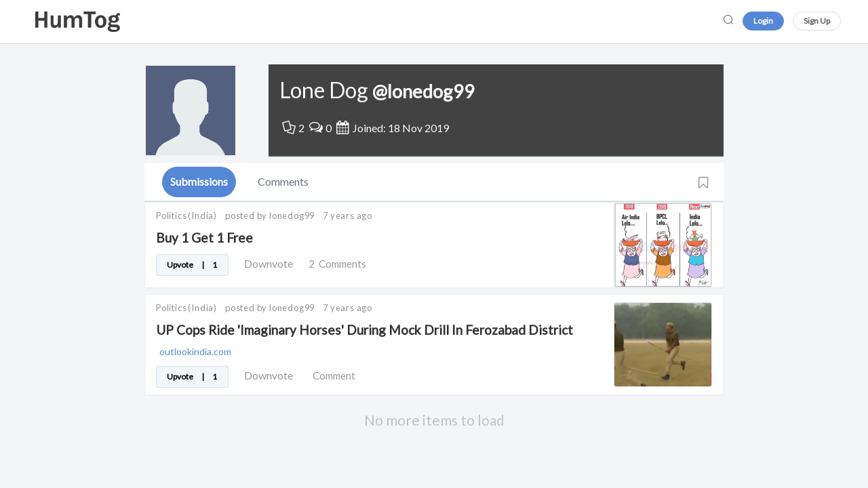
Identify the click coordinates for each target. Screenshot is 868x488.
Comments (283, 181)
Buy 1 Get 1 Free (204, 238)
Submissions (199, 181)
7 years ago (348, 216)
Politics (171, 216)
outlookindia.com (195, 351)
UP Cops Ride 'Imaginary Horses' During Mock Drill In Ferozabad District (364, 330)
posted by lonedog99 (270, 216)
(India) (202, 216)
